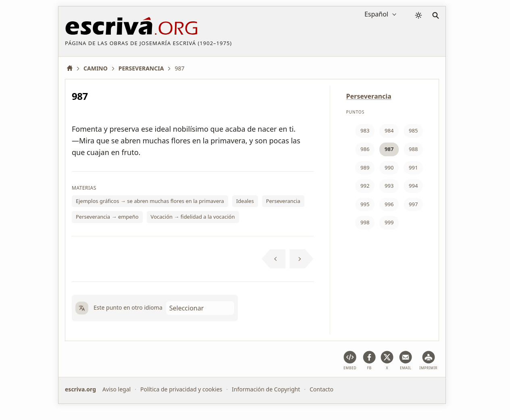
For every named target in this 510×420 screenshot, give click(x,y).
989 (365, 168)
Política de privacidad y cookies (181, 389)
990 (389, 168)
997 (413, 204)
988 (413, 149)
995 (365, 204)
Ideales (245, 201)
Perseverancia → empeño (107, 217)
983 (365, 130)
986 (365, 149)
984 (389, 130)
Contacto (322, 389)
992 (365, 186)
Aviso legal (117, 389)
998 (365, 222)
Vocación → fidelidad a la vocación (193, 217)
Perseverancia (283, 201)
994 (413, 186)
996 (389, 204)
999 (389, 222)
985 (413, 130)
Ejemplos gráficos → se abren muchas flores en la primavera (150, 201)
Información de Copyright (266, 389)
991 (413, 168)
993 (389, 186)
